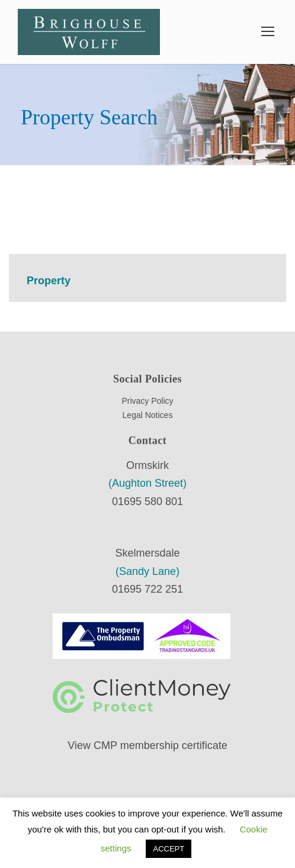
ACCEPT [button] (169, 849)
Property (49, 281)
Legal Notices (148, 415)
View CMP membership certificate (147, 745)
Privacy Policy (147, 401)
